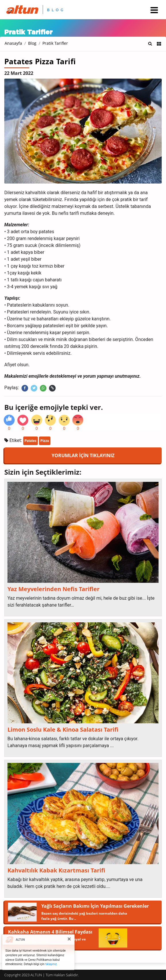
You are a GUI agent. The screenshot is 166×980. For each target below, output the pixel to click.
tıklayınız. (51, 964)
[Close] (69, 939)
